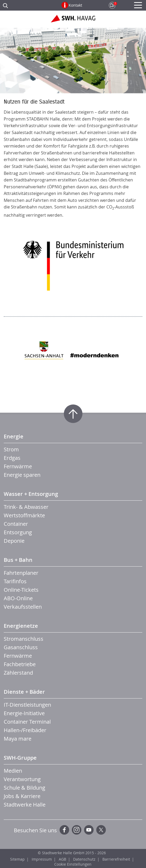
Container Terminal (27, 722)
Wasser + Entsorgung (31, 494)
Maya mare (18, 739)
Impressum (42, 859)
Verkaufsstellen (23, 607)
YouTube (89, 830)
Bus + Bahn (18, 560)
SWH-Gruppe (20, 758)
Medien (13, 771)
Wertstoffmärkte (24, 515)
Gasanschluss (21, 647)
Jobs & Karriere (22, 796)
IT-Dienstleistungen (27, 705)
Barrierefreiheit (116, 859)
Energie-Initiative (24, 713)
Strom (11, 449)
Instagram (77, 830)
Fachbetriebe (20, 664)
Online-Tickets (21, 590)
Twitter (101, 830)
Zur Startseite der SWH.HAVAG (73, 21)
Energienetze (21, 626)
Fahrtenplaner (21, 573)
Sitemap (17, 859)
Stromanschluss (24, 639)
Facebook (64, 830)
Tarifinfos (15, 581)
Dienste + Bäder (24, 692)
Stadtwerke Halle (25, 805)
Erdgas (12, 458)
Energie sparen (22, 475)
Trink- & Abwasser (26, 507)
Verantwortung (22, 779)
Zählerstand (18, 673)
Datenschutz (84, 859)
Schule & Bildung (24, 788)
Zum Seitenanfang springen (73, 414)
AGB (62, 859)
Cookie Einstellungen (73, 864)
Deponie (14, 541)
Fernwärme (18, 466)
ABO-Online (18, 598)
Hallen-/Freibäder (25, 730)
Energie (14, 436)
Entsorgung (18, 532)
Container (16, 524)
